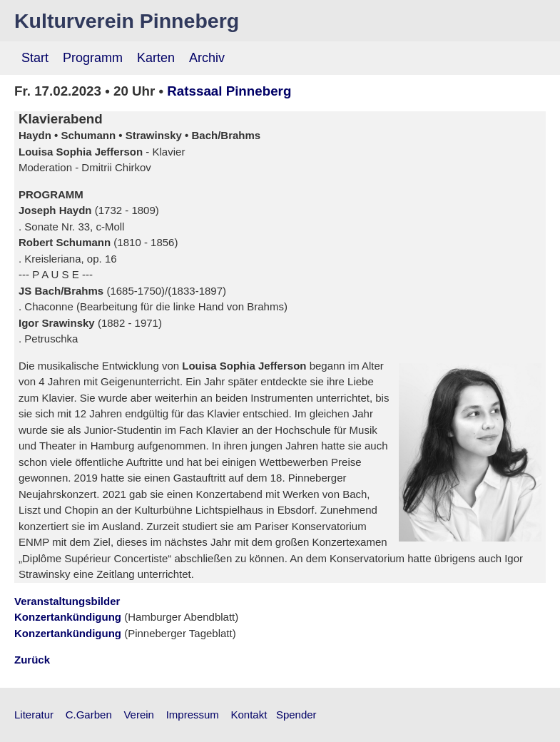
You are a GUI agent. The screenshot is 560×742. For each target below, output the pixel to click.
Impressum (193, 715)
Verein (139, 715)
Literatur (34, 715)
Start (35, 58)
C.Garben (89, 715)
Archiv (207, 58)
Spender (296, 715)
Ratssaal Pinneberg (229, 91)
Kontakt (249, 715)
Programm (93, 58)
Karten (156, 58)
